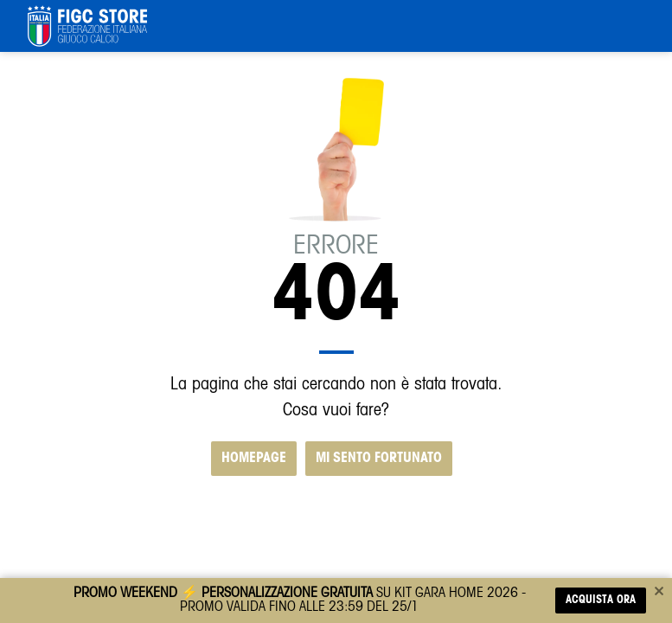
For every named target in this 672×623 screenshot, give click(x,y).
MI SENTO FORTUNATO (379, 458)
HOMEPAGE (254, 458)
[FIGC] (87, 26)
